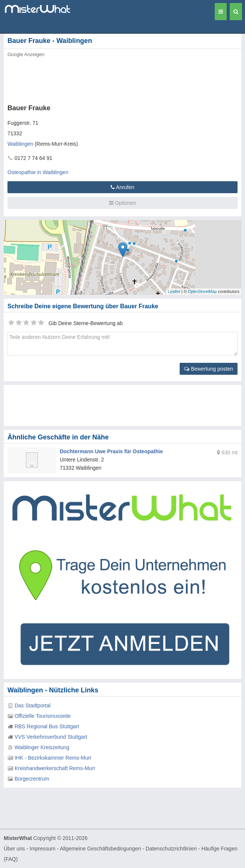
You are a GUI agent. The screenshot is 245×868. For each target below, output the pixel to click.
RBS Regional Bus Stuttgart (47, 726)
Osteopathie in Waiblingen (38, 172)
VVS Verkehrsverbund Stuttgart (51, 737)
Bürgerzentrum (32, 779)
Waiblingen (20, 144)
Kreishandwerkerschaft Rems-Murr (55, 768)
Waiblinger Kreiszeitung (42, 747)
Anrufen (122, 187)
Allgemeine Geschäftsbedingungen (100, 849)
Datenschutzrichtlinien (171, 849)
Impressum (42, 849)
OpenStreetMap (202, 291)
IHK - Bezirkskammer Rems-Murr (53, 758)
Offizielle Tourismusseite (43, 716)
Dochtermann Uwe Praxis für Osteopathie (111, 451)
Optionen (123, 203)
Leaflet (174, 291)
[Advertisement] (114, 78)
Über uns (14, 849)
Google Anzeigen (26, 54)
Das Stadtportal (33, 705)
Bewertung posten (209, 369)
